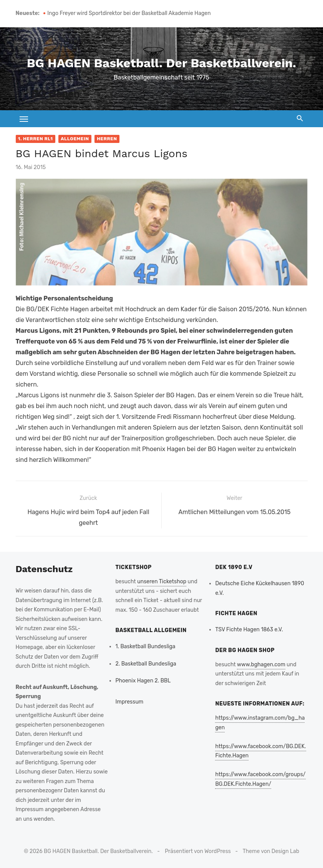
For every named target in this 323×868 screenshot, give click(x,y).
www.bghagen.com (261, 665)
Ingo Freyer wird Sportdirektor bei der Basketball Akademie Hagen (129, 13)
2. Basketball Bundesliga (146, 664)
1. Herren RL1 (36, 139)
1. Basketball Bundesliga (145, 646)
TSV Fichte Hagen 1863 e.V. (249, 630)
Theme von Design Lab (271, 851)
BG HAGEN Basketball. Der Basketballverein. (161, 63)
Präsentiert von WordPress (198, 851)
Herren (107, 139)
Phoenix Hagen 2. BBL (143, 681)
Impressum (129, 702)
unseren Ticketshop (162, 582)
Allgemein (75, 139)
